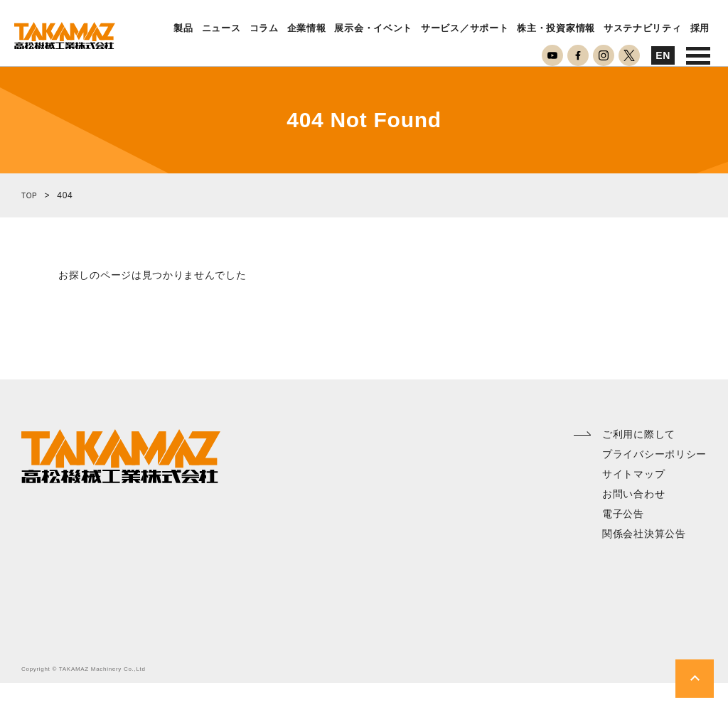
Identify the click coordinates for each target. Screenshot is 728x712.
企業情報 (307, 28)
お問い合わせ (633, 523)
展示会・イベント (373, 28)
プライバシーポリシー (654, 483)
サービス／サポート (465, 28)
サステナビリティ (643, 28)
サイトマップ (633, 503)
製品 (183, 28)
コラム (264, 28)
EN (663, 55)
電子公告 (623, 543)
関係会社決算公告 (644, 563)
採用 (700, 28)
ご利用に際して (639, 463)
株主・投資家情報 (556, 28)
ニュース (221, 28)
